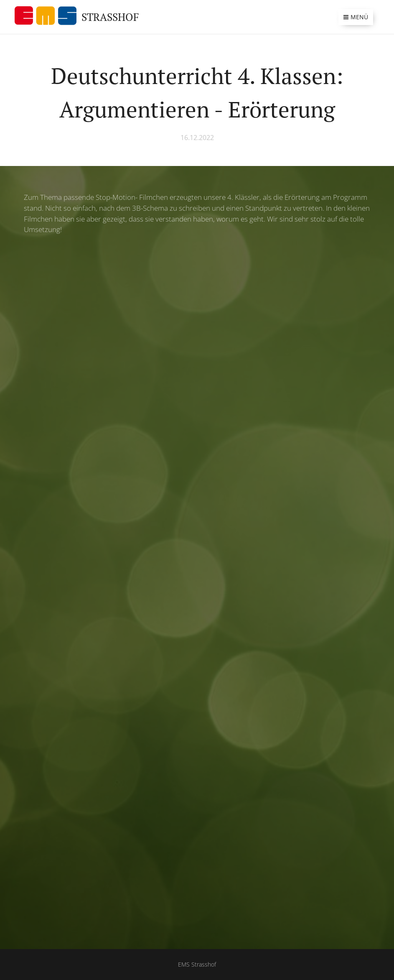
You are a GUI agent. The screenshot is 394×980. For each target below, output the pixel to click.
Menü (356, 17)
